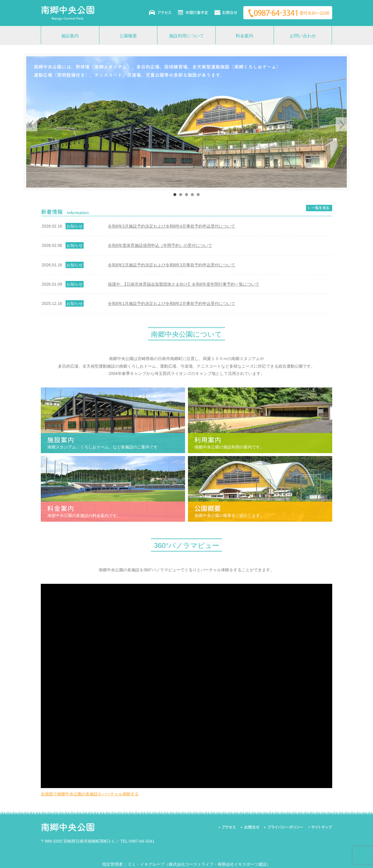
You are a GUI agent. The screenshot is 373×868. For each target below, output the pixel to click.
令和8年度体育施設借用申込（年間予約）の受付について (160, 245)
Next (343, 124)
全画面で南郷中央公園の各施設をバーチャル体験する (90, 794)
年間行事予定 (193, 13)
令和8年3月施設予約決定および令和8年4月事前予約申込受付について (171, 226)
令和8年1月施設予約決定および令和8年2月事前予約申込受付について (171, 303)
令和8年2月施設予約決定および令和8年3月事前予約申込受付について (171, 265)
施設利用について (186, 36)
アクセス (160, 13)
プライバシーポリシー (283, 827)
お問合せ (250, 827)
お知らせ (75, 226)
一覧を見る (319, 208)
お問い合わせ (226, 13)
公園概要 (128, 36)
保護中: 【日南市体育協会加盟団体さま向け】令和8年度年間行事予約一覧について (184, 284)
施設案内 (70, 36)
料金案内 (244, 36)
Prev (30, 124)
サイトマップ (320, 827)
